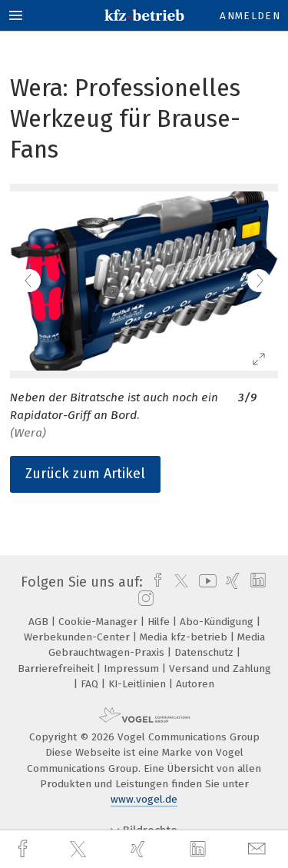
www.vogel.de (144, 799)
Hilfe (160, 622)
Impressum (133, 668)
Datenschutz (205, 652)
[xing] (140, 849)
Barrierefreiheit (57, 668)
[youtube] (205, 582)
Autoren (195, 684)
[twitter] (80, 850)
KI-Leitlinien (139, 684)
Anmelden (250, 16)
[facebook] (25, 849)
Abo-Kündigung (218, 622)
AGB (40, 622)
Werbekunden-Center (78, 637)
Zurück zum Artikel (85, 474)
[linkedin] (200, 850)
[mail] (259, 849)
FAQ (91, 684)
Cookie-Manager (99, 622)
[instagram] (144, 599)
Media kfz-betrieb (185, 637)
